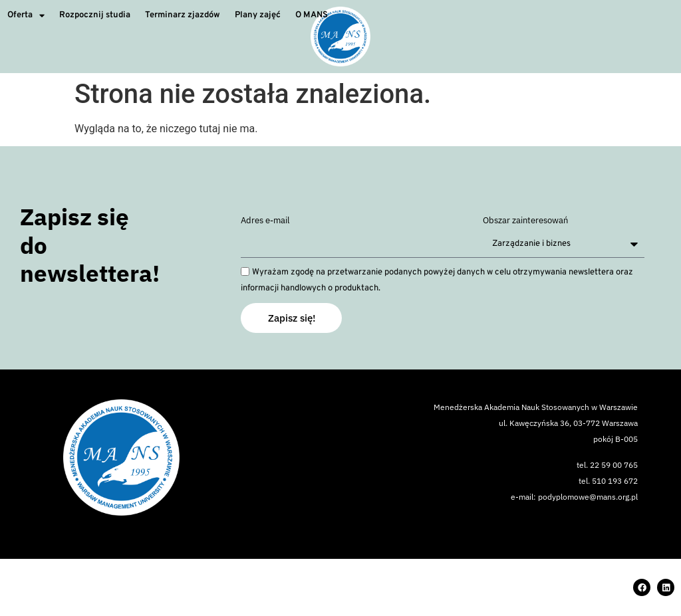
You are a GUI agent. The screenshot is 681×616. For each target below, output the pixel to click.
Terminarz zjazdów (183, 15)
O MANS (312, 15)
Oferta (26, 16)
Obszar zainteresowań (525, 221)
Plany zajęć (258, 15)
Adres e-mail (265, 221)
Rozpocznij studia (95, 15)
